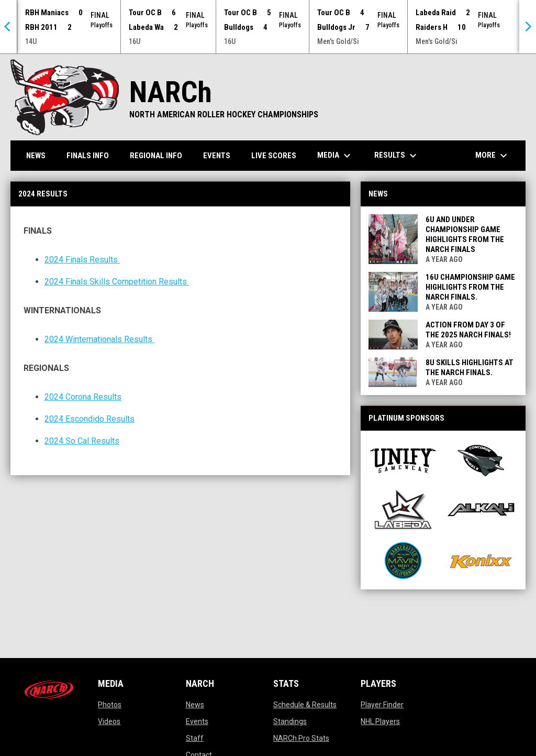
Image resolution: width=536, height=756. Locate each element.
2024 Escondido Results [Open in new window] (90, 419)
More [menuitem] (493, 156)
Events (197, 721)
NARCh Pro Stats (301, 738)
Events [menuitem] (217, 156)
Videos (109, 721)
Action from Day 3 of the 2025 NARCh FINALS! (468, 330)
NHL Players (380, 721)
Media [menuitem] (335, 156)
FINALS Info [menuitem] (88, 156)
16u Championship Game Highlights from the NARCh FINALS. (470, 287)
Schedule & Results (305, 705)
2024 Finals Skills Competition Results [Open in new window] (117, 282)
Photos (110, 705)
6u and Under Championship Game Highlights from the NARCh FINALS (465, 234)
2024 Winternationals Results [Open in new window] (99, 339)
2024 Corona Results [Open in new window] (83, 397)
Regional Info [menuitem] (156, 156)
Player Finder (382, 705)
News (195, 705)
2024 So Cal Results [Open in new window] (82, 441)
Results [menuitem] (397, 156)
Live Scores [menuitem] (274, 156)
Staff (195, 738)
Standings (290, 721)
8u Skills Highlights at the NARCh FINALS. (470, 368)
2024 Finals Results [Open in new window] (82, 260)
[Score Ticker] (268, 27)
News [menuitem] (36, 156)
